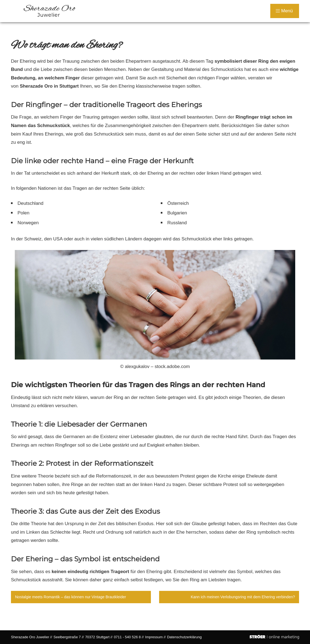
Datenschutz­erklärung (184, 637)
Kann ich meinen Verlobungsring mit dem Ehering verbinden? (243, 597)
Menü (284, 11)
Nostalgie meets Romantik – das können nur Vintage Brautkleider (71, 597)
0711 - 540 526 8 (127, 637)
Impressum (154, 637)
